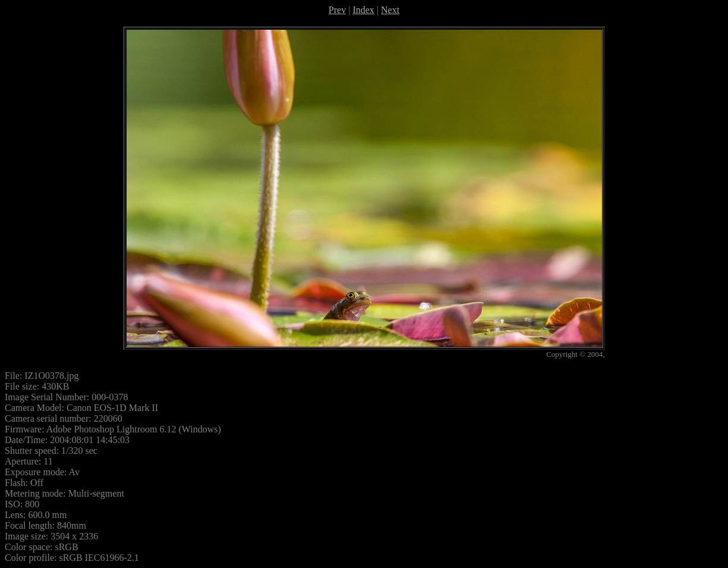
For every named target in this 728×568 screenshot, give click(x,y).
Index (363, 10)
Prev (337, 10)
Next (390, 10)
